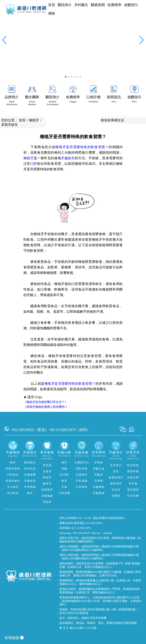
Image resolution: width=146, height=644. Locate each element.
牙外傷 (133, 484)
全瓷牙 (47, 471)
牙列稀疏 (30, 487)
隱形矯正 (30, 463)
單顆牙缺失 (13, 469)
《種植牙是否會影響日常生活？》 (46, 402)
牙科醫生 (81, 5)
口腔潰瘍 (64, 493)
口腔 (34, 164)
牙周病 (99, 481)
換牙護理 (133, 490)
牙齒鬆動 (99, 487)
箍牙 (30, 493)
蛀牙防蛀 (133, 465)
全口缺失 (13, 493)
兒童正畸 (133, 478)
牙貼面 (47, 502)
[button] (66, 77)
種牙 (13, 463)
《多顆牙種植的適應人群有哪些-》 (46, 407)
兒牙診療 (133, 496)
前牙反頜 (30, 469)
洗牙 (116, 471)
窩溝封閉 (133, 471)
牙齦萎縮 (99, 493)
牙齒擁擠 (30, 475)
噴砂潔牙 (116, 484)
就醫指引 (131, 5)
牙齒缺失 (68, 158)
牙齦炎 (99, 475)
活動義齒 (47, 496)
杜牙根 (64, 475)
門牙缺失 (13, 475)
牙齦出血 (99, 469)
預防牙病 (82, 469)
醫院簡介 (65, 5)
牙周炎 (99, 463)
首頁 (52, 5)
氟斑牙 (47, 484)
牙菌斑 (116, 496)
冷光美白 (116, 465)
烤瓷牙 (47, 478)
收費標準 (114, 5)
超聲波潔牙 (116, 478)
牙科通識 (82, 481)
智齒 (64, 469)
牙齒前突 (30, 481)
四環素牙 (47, 490)
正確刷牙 (82, 475)
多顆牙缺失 (10, 125)
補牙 (64, 463)
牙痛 (64, 487)
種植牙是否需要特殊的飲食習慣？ (82, 147)
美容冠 (47, 465)
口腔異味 (82, 487)
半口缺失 (13, 487)
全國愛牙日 (82, 463)
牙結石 (116, 490)
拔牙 (64, 481)
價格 (52, 13)
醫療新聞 (98, 5)
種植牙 (34, 120)
